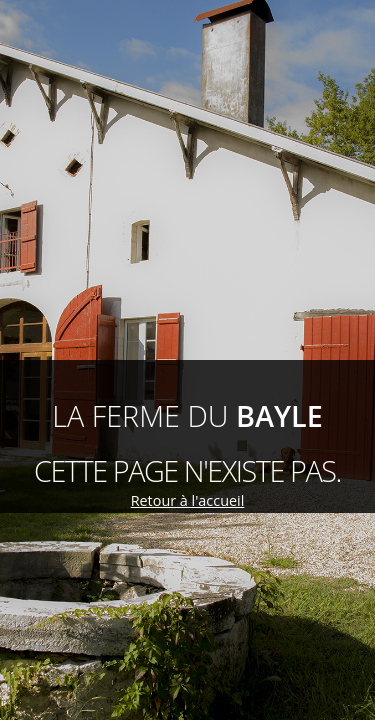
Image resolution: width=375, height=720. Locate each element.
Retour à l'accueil (188, 500)
